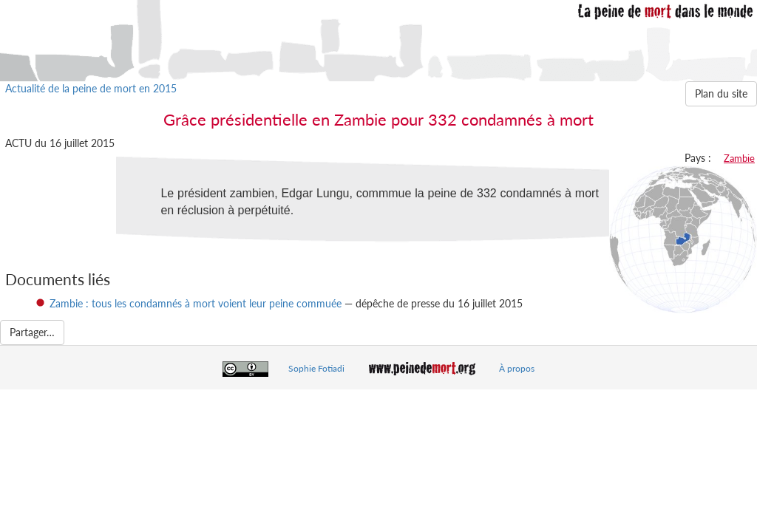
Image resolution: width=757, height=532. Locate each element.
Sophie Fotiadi (316, 368)
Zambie (739, 158)
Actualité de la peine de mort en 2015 (91, 88)
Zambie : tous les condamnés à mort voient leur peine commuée (196, 303)
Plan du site (721, 93)
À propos (517, 368)
